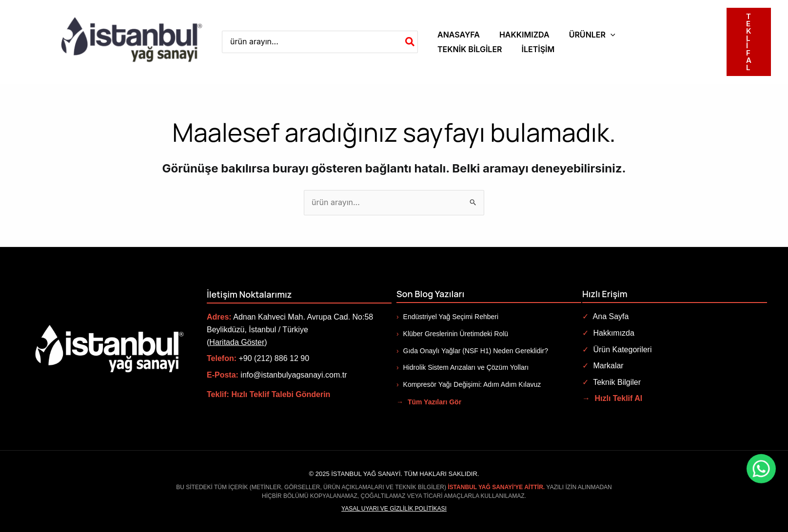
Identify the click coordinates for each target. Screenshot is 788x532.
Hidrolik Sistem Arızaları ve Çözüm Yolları (463, 367)
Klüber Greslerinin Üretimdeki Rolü (452, 334)
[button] (592, 35)
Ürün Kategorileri (617, 350)
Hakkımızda (608, 333)
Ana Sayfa (605, 316)
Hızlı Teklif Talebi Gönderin (281, 394)
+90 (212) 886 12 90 (274, 358)
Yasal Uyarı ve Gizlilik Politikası (394, 509)
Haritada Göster (237, 342)
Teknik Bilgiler (611, 382)
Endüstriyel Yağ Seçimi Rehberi (447, 317)
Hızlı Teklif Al (612, 398)
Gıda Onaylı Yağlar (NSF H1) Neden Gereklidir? (472, 351)
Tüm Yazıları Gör (429, 402)
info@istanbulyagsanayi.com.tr (294, 375)
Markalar (603, 366)
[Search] (410, 42)
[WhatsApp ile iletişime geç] (715, 469)
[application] (611, 35)
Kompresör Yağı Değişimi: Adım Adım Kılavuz (469, 384)
